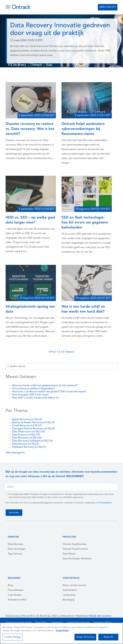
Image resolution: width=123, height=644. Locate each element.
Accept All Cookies (85, 637)
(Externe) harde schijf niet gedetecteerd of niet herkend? (45, 386)
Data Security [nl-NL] (25, 444)
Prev (53, 352)
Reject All (108, 637)
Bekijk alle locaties (100, 616)
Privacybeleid (106, 503)
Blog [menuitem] (10, 585)
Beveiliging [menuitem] (69, 600)
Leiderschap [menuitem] (69, 595)
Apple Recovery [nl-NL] (27, 420)
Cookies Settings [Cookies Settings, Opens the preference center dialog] (12, 637)
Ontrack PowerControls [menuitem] (75, 549)
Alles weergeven (15, 453)
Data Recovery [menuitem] (16, 544)
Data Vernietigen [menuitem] (17, 549)
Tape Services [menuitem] (15, 554)
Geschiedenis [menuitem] (70, 590)
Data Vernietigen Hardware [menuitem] (77, 559)
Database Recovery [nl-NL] (29, 447)
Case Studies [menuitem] (15, 595)
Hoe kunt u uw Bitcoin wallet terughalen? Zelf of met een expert (49, 392)
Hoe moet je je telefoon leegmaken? (33, 389)
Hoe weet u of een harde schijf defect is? (36, 398)
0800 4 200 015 (108, 7)
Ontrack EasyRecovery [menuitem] (74, 544)
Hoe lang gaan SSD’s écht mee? (30, 395)
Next (70, 352)
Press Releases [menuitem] (15, 590)
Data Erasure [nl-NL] (26, 435)
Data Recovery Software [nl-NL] (32, 441)
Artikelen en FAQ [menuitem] (17, 600)
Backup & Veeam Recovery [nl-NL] (33, 423)
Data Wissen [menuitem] (69, 554)
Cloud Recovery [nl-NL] (27, 426)
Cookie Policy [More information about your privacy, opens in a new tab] (62, 631)
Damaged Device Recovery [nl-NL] (33, 429)
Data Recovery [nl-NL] (27, 438)
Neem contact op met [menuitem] (74, 585)
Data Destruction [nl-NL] (28, 432)
